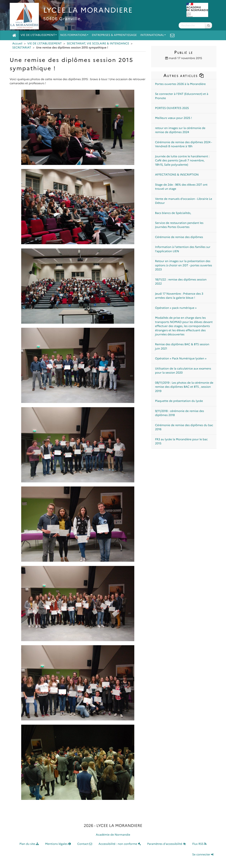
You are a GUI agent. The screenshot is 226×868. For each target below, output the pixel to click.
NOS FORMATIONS (74, 35)
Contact (85, 844)
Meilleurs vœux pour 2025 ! (174, 118)
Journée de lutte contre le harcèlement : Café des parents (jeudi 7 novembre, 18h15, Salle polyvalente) (182, 161)
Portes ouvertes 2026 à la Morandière (180, 84)
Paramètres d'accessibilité (167, 844)
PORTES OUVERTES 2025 (172, 108)
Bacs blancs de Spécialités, (173, 213)
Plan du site (29, 844)
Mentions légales (58, 844)
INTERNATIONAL (153, 35)
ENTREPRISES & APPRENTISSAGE (114, 35)
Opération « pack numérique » (176, 308)
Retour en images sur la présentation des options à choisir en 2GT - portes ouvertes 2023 (184, 265)
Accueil (17, 44)
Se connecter (203, 855)
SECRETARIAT (22, 48)
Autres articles (184, 75)
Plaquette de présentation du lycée (179, 401)
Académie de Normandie (113, 835)
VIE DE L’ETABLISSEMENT (39, 35)
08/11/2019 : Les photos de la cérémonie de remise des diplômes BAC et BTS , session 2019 (184, 387)
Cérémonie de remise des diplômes (179, 237)
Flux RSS (199, 844)
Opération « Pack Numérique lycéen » (181, 359)
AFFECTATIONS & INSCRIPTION (177, 175)
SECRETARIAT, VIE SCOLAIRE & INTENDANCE (98, 44)
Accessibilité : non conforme (120, 844)
